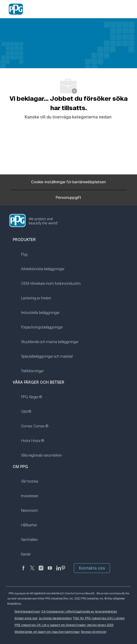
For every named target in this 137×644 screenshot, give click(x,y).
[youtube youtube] (50, 571)
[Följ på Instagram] (41, 571)
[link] (51, 258)
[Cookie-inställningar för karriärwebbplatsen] (68, 182)
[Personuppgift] (68, 199)
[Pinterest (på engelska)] (63, 571)
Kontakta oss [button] (92, 568)
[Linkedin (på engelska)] (59, 571)
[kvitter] (32, 571)
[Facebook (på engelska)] (23, 571)
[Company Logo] (16, 9)
